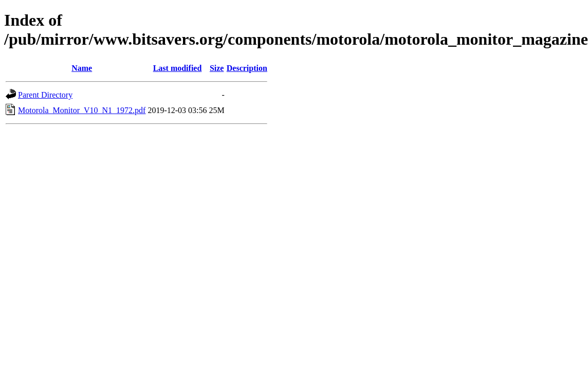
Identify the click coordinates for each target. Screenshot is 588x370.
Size (217, 68)
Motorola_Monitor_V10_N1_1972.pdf (82, 110)
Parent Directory (45, 95)
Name (82, 68)
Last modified (178, 68)
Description (247, 68)
